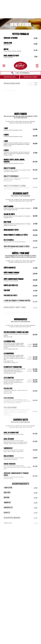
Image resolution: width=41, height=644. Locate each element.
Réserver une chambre (30, 16)
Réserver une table (10, 16)
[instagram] (22, 615)
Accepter (6, 640)
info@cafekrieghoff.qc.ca (20, 619)
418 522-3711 (22, 618)
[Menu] (4, 5)
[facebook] (19, 615)
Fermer (14, 640)
